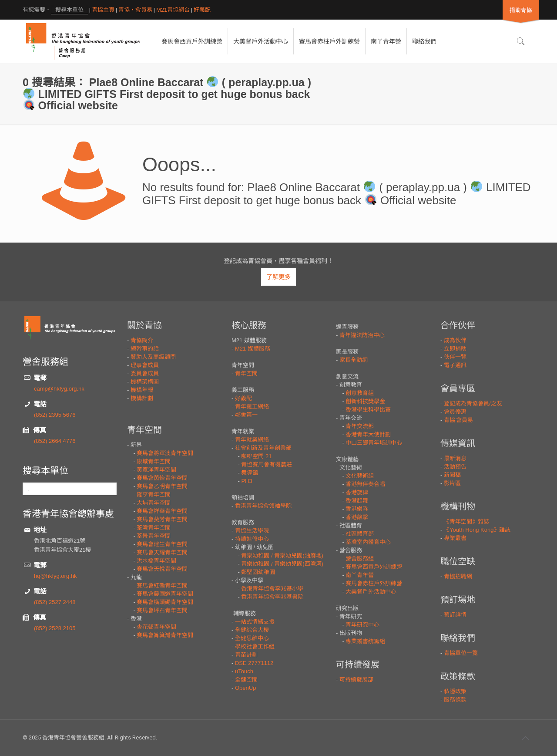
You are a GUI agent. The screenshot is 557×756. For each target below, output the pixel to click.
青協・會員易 (135, 10)
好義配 (202, 10)
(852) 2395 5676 (55, 415)
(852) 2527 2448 (55, 602)
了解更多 (278, 277)
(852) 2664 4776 (55, 441)
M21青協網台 (173, 10)
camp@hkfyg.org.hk (59, 389)
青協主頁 (103, 10)
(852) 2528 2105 (55, 628)
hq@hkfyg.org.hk (55, 576)
